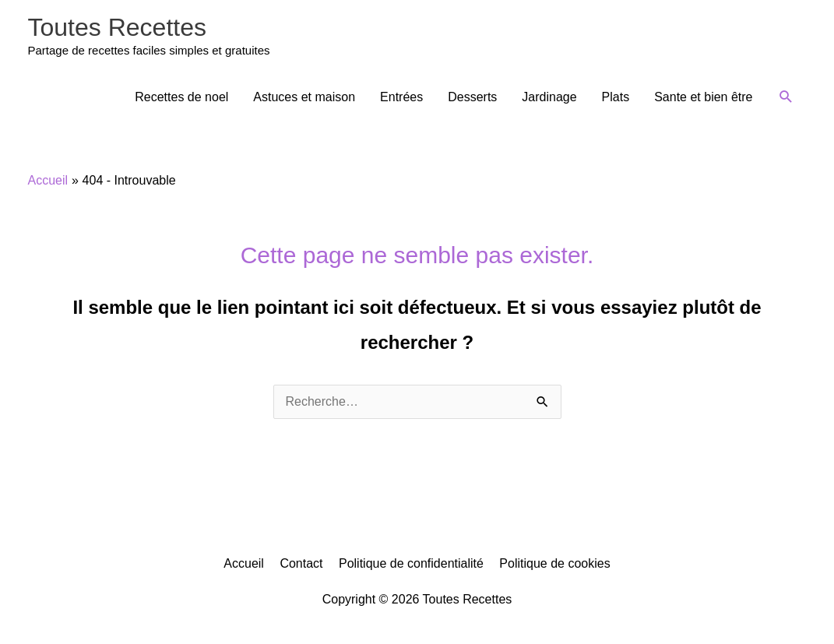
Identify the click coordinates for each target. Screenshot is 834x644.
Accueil (244, 563)
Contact (301, 563)
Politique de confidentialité (411, 563)
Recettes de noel (181, 97)
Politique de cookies (554, 563)
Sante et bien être (703, 97)
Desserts (472, 97)
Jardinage (549, 97)
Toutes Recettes (117, 27)
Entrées (401, 97)
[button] (786, 97)
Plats (616, 97)
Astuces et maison (304, 97)
